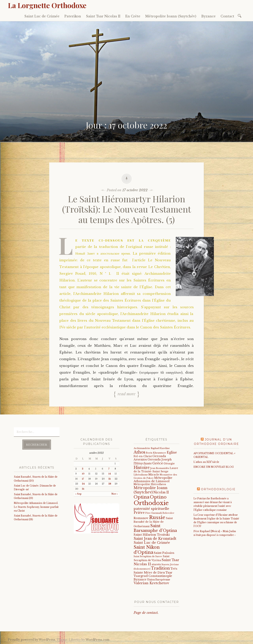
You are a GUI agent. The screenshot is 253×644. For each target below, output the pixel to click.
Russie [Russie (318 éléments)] (157, 517)
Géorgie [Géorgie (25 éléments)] (169, 464)
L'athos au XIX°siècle (206, 462)
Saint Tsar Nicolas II (103, 16)
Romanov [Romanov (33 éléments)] (141, 518)
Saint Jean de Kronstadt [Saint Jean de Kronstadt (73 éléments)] (155, 539)
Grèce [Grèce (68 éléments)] (158, 463)
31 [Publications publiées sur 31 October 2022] (83, 489)
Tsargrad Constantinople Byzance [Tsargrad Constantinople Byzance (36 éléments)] (153, 578)
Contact (227, 16)
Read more (126, 394)
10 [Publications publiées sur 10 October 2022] (83, 474)
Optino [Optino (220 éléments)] (158, 497)
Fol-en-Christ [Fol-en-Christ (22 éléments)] (143, 456)
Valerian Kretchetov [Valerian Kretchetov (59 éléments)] (151, 583)
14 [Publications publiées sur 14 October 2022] (110, 474)
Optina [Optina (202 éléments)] (141, 497)
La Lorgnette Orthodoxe (47, 5)
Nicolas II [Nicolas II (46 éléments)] (161, 492)
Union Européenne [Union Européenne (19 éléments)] (159, 580)
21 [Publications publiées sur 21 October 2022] (110, 479)
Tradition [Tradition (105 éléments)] (160, 568)
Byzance (208, 16)
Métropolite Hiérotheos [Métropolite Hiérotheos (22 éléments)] (150, 484)
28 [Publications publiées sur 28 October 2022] (110, 484)
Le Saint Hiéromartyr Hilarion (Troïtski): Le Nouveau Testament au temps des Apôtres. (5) (126, 209)
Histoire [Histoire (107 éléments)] (142, 468)
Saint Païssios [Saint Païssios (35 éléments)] (164, 553)
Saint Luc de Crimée (42, 16)
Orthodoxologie (218, 489)
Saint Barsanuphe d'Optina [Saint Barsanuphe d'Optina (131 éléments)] (155, 528)
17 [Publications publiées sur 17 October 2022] (83, 479)
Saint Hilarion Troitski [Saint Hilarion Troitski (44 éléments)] (152, 535)
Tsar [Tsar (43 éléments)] (169, 572)
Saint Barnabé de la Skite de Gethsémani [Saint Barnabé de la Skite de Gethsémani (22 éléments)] (153, 522)
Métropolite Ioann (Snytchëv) (171, 16)
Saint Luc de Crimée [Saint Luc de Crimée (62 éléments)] (152, 543)
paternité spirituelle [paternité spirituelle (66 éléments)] (151, 509)
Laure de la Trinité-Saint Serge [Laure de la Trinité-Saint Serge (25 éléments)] (156, 470)
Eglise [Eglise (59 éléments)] (172, 452)
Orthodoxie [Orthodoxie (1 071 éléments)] (151, 503)
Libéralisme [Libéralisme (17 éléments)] (141, 475)
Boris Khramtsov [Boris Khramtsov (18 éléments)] (156, 453)
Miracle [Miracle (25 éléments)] (154, 475)
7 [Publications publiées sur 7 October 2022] (109, 469)
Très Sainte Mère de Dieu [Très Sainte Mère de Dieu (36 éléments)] (155, 570)
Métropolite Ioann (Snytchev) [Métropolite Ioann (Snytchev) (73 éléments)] (151, 490)
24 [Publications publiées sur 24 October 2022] (83, 484)
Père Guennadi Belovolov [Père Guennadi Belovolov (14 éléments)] (160, 513)
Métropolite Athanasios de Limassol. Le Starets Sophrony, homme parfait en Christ (36, 507)
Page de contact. (146, 613)
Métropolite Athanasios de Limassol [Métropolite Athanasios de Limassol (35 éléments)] (153, 479)
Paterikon (73, 16)
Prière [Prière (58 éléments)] (139, 513)
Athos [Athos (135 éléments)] (139, 452)
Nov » (115, 494)
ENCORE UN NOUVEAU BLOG (214, 467)
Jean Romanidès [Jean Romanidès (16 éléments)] (160, 468)
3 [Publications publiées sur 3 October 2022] (83, 469)
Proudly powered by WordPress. (32, 640)
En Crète (133, 16)
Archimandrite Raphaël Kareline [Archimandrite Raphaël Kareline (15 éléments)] (152, 448)
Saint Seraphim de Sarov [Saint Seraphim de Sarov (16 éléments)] (148, 556)
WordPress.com (97, 640)
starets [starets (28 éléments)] (156, 564)
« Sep (78, 494)
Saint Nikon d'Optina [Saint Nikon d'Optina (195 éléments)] (147, 550)
